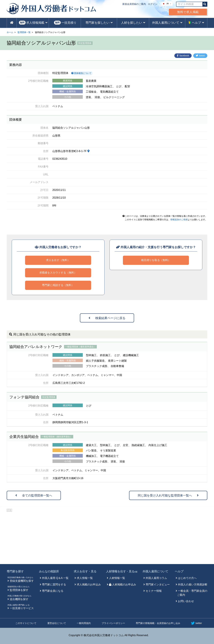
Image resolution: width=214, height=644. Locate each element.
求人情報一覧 (85, 578)
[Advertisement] (107, 537)
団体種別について (82, 73)
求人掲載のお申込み (89, 585)
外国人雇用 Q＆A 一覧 (55, 578)
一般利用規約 (84, 623)
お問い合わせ (186, 601)
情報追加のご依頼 (179, 220)
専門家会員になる (53, 591)
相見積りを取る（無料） (156, 260)
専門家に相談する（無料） (58, 285)
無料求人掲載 (188, 12)
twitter (196, 623)
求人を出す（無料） (58, 260)
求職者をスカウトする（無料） (58, 273)
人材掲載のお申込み (123, 585)
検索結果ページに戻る (107, 318)
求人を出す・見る (85, 571)
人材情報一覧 (117, 578)
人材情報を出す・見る (122, 571)
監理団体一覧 (24, 32)
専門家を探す (15, 571)
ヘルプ (179, 571)
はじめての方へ (187, 578)
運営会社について (57, 623)
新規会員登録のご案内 (134, 4)
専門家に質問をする (54, 585)
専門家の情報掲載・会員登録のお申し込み (158, 623)
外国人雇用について (155, 571)
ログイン (153, 4)
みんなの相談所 (49, 571)
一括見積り (65, 23)
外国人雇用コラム (156, 578)
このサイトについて (26, 623)
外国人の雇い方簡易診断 (193, 585)
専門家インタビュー (158, 585)
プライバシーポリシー (113, 623)
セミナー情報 (154, 591)
